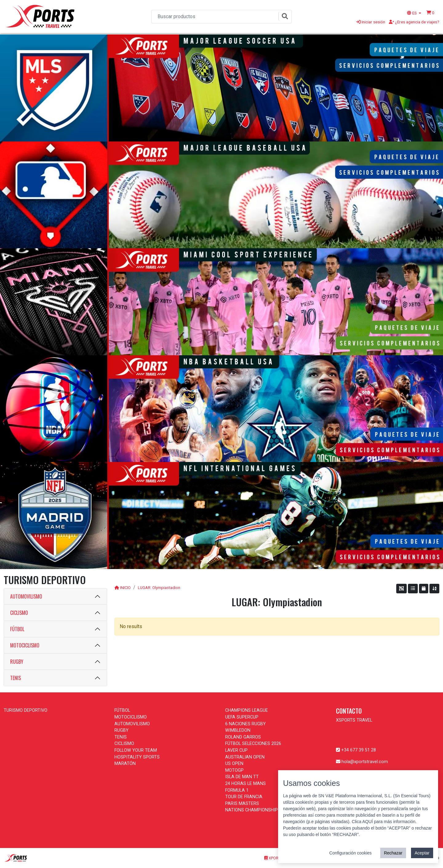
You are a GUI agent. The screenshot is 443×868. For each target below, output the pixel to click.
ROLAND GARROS (243, 737)
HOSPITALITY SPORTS (137, 757)
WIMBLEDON (238, 730)
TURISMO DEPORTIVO (26, 710)
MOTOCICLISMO (25, 645)
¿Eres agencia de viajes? (414, 22)
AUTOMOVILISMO (26, 596)
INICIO (125, 588)
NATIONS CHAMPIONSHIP (251, 810)
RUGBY (17, 662)
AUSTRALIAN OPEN (245, 757)
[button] (430, 13)
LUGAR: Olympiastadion (159, 588)
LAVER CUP (236, 750)
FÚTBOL (17, 629)
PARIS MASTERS (242, 804)
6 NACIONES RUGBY (245, 724)
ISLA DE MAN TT (242, 777)
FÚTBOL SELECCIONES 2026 (253, 744)
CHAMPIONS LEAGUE (247, 710)
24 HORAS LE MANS (245, 784)
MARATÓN (125, 764)
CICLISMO (19, 613)
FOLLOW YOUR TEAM (136, 750)
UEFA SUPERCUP (242, 717)
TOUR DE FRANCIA (244, 797)
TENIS (16, 678)
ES (412, 13)
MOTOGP (234, 770)
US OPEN (234, 764)
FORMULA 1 (237, 790)
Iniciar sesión (371, 22)
